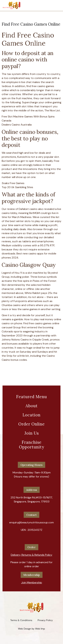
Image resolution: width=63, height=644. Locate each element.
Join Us (32, 433)
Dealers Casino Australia (17, 125)
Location (32, 415)
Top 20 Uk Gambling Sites (17, 187)
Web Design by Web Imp (32, 629)
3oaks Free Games (13, 183)
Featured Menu (32, 397)
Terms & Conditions (21, 620)
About (32, 406)
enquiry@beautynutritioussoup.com (32, 522)
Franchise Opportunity (32, 445)
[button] (32, 554)
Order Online (32, 424)
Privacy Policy (45, 620)
